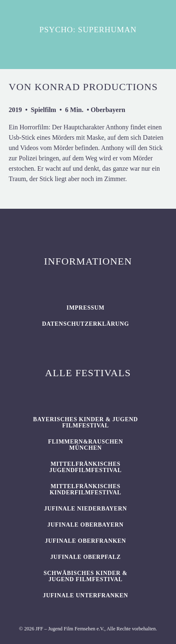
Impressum (86, 308)
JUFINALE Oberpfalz (86, 557)
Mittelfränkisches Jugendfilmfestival (86, 467)
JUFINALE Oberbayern (86, 525)
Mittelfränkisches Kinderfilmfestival (85, 489)
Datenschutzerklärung (86, 324)
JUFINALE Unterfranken (86, 595)
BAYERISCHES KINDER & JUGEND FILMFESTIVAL (86, 422)
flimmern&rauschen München (85, 445)
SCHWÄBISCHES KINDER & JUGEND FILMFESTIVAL (85, 576)
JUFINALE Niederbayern (86, 509)
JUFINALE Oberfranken (86, 541)
